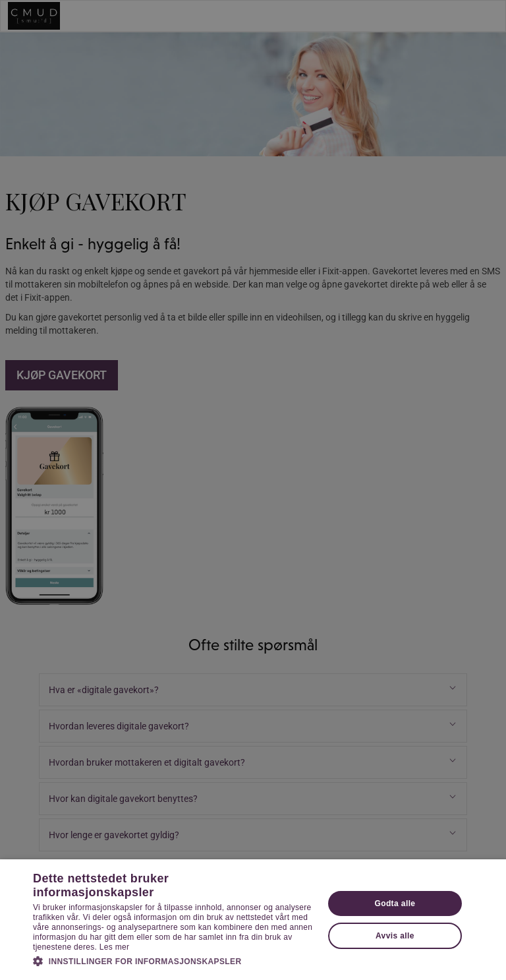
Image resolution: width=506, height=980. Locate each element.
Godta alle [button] (395, 903)
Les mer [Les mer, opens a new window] (114, 947)
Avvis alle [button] (395, 936)
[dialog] (253, 490)
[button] (174, 961)
